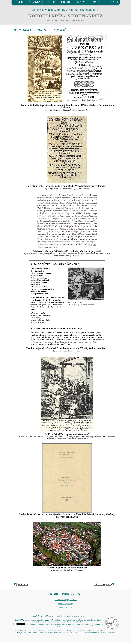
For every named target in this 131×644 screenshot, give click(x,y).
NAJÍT (96, 2)
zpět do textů (22, 585)
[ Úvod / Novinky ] (62, 600)
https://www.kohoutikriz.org (104, 633)
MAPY (81, 2)
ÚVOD (19, 2)
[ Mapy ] (69, 604)
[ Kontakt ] (69, 607)
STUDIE (50, 2)
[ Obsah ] (62, 604)
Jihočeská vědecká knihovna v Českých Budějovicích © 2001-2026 (58, 616)
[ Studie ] (73, 600)
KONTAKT (112, 2)
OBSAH (65, 2)
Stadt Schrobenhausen (75, 570)
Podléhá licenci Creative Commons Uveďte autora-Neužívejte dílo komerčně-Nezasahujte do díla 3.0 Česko (58, 626)
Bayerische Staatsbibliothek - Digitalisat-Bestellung (69, 110)
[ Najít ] (61, 607)
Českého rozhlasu (75, 351)
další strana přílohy (103, 585)
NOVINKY (35, 2)
